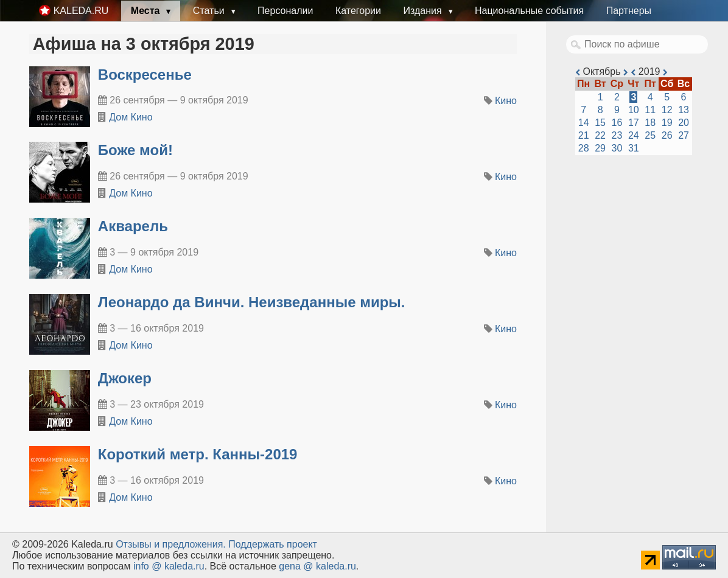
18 (650, 123)
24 (634, 135)
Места (147, 11)
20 (684, 123)
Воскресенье (145, 75)
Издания (424, 11)
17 (634, 123)
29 (600, 148)
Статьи (210, 11)
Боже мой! (135, 150)
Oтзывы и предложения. (171, 544)
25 (650, 135)
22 (600, 135)
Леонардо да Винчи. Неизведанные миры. (252, 302)
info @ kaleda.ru (169, 566)
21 (584, 135)
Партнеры (629, 11)
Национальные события (529, 11)
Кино (506, 101)
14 (584, 123)
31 (634, 148)
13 (684, 110)
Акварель (133, 226)
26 (667, 135)
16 (617, 123)
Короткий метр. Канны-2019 (198, 454)
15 (600, 123)
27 (684, 135)
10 (634, 110)
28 (584, 148)
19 (667, 123)
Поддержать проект (273, 544)
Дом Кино (131, 117)
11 (650, 110)
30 (617, 148)
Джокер (125, 378)
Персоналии (285, 11)
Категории (358, 11)
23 (617, 135)
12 (667, 110)
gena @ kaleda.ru (317, 566)
